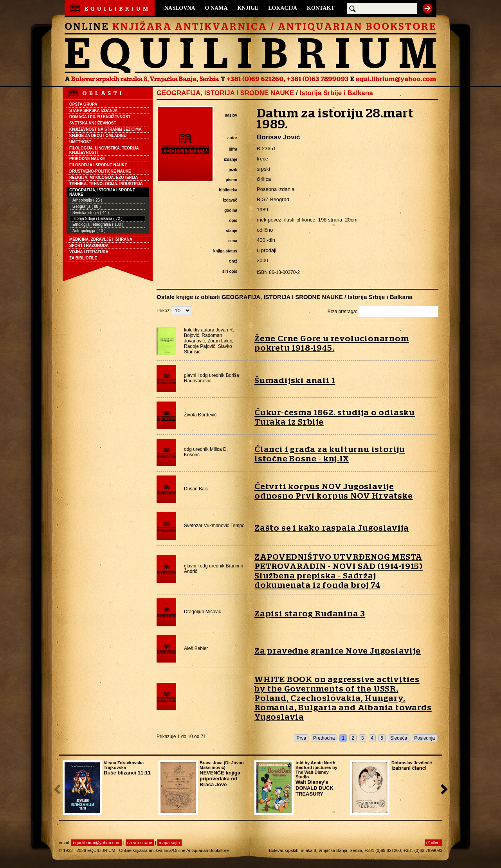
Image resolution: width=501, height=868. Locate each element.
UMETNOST (80, 142)
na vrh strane (140, 843)
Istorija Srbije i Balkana (336, 93)
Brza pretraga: (383, 312)
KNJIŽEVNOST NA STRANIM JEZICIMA (105, 129)
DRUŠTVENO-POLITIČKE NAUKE (100, 171)
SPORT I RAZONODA (89, 246)
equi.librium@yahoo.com (96, 843)
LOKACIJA (283, 8)
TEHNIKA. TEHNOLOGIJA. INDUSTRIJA (106, 184)
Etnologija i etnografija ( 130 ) (98, 224)
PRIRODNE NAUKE (87, 159)
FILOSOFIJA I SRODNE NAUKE (98, 165)
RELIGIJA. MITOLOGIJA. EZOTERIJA (104, 177)
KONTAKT (321, 8)
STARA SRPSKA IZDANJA (94, 111)
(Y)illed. (433, 843)
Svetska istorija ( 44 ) (91, 213)
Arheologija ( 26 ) (87, 200)
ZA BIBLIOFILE (83, 258)
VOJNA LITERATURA (89, 252)
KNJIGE (248, 8)
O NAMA (216, 8)
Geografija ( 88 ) (87, 206)
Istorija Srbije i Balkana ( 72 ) (97, 219)
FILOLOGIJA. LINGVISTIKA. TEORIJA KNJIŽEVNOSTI (104, 150)
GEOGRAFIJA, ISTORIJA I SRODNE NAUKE (102, 192)
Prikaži (174, 311)
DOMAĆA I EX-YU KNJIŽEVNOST (100, 117)
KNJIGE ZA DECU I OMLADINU (98, 136)
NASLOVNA (180, 8)
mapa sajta (169, 843)
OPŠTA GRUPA (83, 104)
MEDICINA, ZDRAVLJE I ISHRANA (101, 239)
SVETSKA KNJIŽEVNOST (93, 123)
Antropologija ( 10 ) (89, 231)
